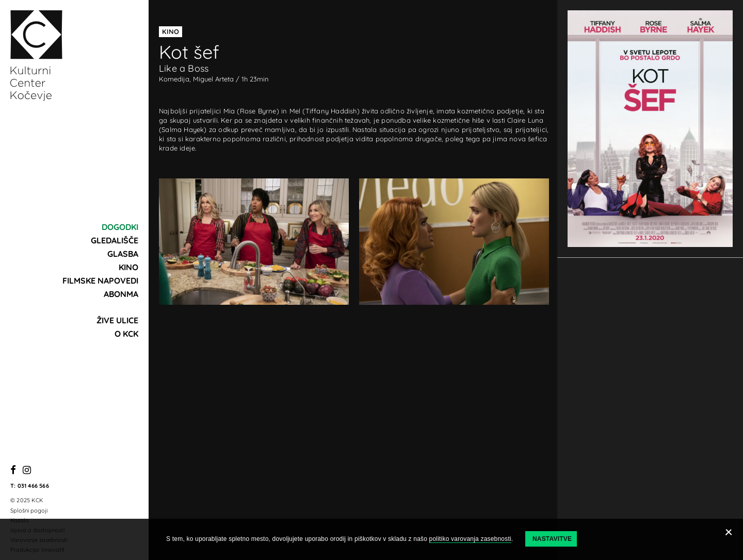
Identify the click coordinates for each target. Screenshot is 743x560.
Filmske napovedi (100, 281)
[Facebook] (13, 471)
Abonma (121, 294)
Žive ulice (117, 320)
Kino (128, 267)
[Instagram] (27, 471)
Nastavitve (552, 539)
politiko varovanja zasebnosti (470, 539)
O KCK (126, 334)
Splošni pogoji (29, 510)
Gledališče (115, 240)
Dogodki (120, 227)
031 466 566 (33, 486)
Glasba (123, 254)
